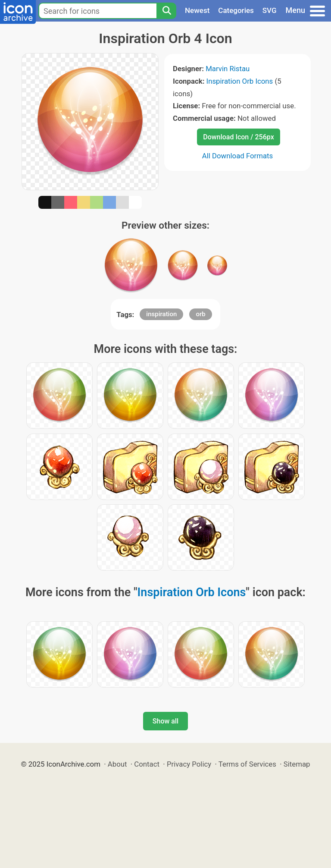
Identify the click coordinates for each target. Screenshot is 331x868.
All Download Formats (238, 156)
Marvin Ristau (228, 69)
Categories (236, 10)
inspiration (161, 314)
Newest (197, 10)
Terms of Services (247, 764)
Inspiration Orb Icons (240, 81)
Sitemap (297, 764)
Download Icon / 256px (238, 137)
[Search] (166, 11)
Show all (165, 721)
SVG (270, 10)
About (117, 764)
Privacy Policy (189, 764)
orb (200, 314)
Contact (147, 764)
